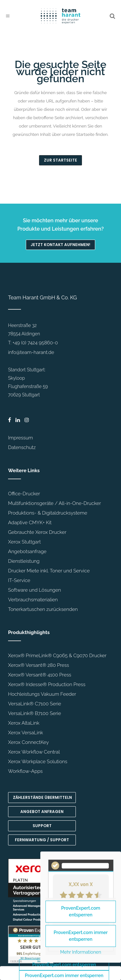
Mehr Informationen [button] (81, 952)
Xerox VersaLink (25, 733)
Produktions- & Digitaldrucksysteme (48, 513)
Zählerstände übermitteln (42, 797)
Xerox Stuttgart (24, 542)
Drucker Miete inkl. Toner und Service (49, 571)
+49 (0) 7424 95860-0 (35, 343)
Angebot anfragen (42, 812)
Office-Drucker (24, 494)
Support (42, 826)
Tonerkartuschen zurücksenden (43, 609)
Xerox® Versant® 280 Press (39, 665)
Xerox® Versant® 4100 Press (40, 675)
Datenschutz (22, 447)
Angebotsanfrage (27, 552)
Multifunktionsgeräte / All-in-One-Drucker (55, 503)
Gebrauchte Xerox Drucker (37, 532)
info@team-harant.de (31, 352)
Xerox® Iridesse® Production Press (47, 684)
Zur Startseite (60, 160)
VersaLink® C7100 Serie (35, 704)
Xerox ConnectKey (28, 742)
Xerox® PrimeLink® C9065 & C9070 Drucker (57, 656)
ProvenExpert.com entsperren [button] (64, 965)
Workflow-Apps (25, 771)
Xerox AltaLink (24, 723)
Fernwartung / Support (42, 840)
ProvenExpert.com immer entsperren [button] (81, 936)
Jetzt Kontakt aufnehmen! (60, 245)
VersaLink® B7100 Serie (35, 713)
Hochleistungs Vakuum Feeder (42, 694)
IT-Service (19, 580)
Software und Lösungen (35, 590)
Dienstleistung (24, 561)
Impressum (20, 438)
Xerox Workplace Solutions (38, 762)
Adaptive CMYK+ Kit (30, 523)
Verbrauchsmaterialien (33, 600)
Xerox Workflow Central (34, 752)
